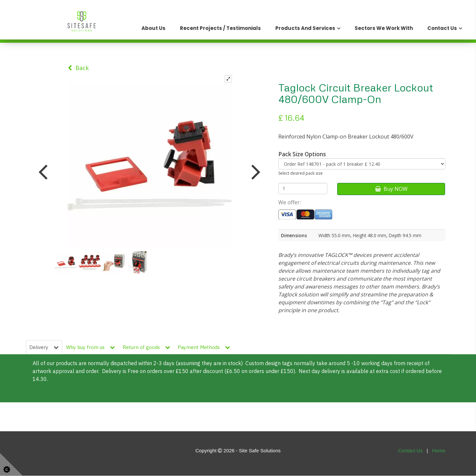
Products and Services (305, 28)
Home (438, 451)
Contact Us (442, 28)
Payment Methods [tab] (205, 347)
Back (78, 68)
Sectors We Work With (384, 28)
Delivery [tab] (44, 347)
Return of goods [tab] (147, 347)
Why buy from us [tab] (91, 347)
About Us (153, 28)
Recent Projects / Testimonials (220, 28)
